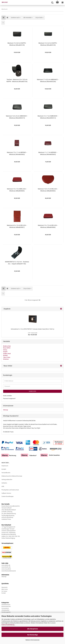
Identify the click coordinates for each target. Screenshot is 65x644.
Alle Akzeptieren (33, 629)
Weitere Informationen (32, 640)
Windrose (6, 359)
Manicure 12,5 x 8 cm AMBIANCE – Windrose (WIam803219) (17, 117)
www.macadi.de (6, 569)
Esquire (5, 352)
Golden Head (7, 354)
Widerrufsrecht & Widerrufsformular (12, 476)
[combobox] (16, 18)
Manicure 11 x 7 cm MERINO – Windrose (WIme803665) (48, 153)
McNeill (5, 355)
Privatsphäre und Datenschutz (10, 490)
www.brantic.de (6, 567)
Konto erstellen (7, 396)
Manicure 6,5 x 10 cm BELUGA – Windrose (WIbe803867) (17, 226)
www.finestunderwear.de (9, 571)
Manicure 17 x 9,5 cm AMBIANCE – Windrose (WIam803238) (48, 80)
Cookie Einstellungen (8, 496)
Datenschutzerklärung (8, 625)
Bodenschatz (7, 346)
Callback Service (6, 493)
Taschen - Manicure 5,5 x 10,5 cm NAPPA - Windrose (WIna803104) (17, 80)
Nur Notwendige (33, 635)
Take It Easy (7, 357)
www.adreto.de (6, 565)
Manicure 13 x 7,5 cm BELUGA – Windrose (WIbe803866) (48, 226)
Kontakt (4, 469)
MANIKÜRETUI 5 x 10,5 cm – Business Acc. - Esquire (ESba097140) (17, 263)
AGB (3, 486)
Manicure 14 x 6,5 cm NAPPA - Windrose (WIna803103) (48, 44)
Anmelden (32, 391)
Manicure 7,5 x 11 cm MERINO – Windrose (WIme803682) (17, 153)
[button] (4, 18)
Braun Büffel (7, 348)
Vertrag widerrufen (7, 480)
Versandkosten (6, 473)
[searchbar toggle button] (52, 3)
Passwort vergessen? (9, 399)
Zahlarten (4, 483)
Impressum (5, 466)
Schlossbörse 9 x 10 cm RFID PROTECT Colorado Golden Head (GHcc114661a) (32, 329)
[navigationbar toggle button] (62, 3)
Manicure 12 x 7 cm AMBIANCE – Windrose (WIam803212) (48, 117)
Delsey (5, 350)
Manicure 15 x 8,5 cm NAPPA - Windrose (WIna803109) (17, 44)
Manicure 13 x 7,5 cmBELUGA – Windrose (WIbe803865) (17, 190)
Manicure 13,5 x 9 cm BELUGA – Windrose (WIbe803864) (48, 190)
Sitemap (6, 410)
